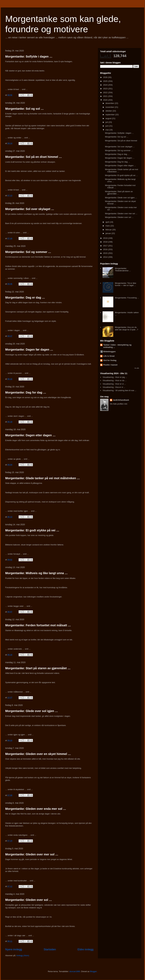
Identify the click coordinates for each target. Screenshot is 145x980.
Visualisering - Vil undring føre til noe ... (119, 390)
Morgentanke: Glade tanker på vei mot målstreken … (43, 478)
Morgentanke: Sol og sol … (25, 109)
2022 (106, 92)
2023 (106, 89)
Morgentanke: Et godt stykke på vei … (32, 530)
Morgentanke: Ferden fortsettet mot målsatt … (38, 625)
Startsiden (50, 949)
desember (110, 103)
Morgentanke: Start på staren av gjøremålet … (38, 668)
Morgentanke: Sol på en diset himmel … (34, 157)
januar (109, 233)
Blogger (93, 971)
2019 (106, 238)
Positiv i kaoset (110, 365)
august (109, 118)
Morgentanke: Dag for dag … (26, 392)
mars (108, 226)
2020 (106, 100)
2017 (106, 246)
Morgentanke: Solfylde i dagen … (29, 56)
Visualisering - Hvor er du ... (115, 380)
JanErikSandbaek (121, 400)
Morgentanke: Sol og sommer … (28, 252)
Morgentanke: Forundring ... (127, 298)
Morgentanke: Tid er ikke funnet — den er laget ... (125, 284)
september (110, 115)
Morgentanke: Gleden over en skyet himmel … (38, 754)
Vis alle (137, 368)
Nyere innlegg (14, 949)
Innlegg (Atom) (23, 955)
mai (107, 130)
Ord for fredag (110, 360)
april (108, 222)
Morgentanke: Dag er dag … (25, 298)
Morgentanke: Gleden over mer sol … (32, 854)
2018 (106, 242)
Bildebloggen (109, 352)
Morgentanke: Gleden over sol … (29, 900)
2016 (106, 249)
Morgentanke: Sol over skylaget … (30, 209)
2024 (106, 85)
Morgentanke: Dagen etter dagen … (30, 435)
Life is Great (109, 356)
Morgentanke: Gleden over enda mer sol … (36, 809)
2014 (106, 257)
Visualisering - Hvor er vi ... (114, 384)
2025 (106, 81)
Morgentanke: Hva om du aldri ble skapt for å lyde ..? (126, 328)
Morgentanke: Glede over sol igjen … (32, 711)
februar (109, 230)
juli (107, 122)
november (110, 107)
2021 (106, 96)
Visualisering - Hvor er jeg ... (115, 377)
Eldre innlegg (86, 949)
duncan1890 (75, 971)
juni (107, 126)
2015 (106, 253)
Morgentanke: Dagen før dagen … (29, 350)
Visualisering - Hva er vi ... (114, 387)
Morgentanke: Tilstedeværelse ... (123, 270)
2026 (106, 77)
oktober (109, 111)
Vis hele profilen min (119, 404)
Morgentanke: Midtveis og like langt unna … (36, 573)
